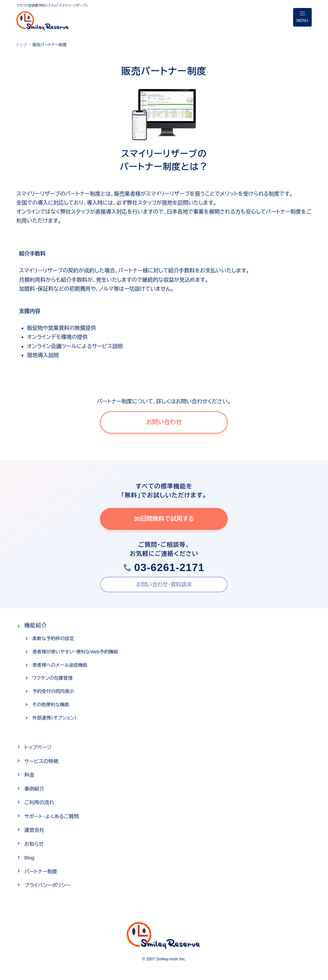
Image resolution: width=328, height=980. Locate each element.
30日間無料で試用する (164, 519)
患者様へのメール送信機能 (60, 665)
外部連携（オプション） (54, 718)
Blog (29, 858)
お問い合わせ (164, 422)
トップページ (38, 747)
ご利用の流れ (39, 802)
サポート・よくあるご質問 (51, 816)
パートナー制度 (41, 872)
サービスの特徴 (41, 761)
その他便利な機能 (51, 705)
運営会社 (34, 830)
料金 (29, 775)
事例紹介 (34, 789)
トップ (21, 45)
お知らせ (34, 844)
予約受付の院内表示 (53, 691)
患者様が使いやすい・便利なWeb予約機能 (75, 652)
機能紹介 (36, 625)
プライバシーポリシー (47, 885)
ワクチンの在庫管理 (52, 678)
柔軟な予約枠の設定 (53, 638)
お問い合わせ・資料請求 (164, 585)
